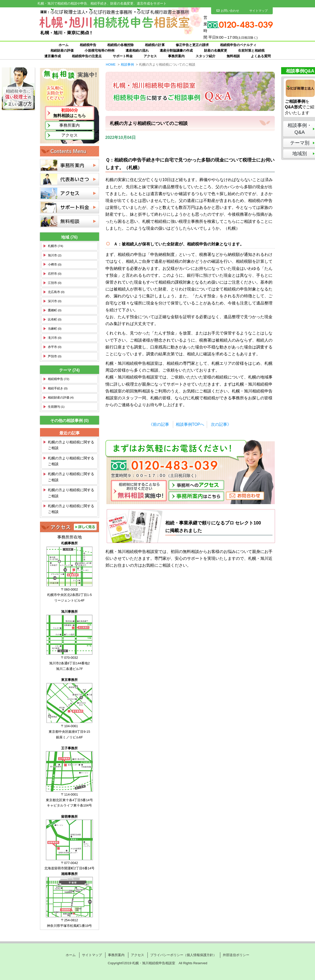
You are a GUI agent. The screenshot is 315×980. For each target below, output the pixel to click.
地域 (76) (69, 237)
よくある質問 (261, 56)
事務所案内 (176, 56)
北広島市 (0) (56, 292)
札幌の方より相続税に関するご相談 (71, 445)
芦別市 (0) (55, 356)
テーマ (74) (69, 370)
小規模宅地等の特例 (99, 50)
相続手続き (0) (58, 388)
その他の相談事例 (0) (70, 421)
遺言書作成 (53, 56)
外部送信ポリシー (236, 955)
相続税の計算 (155, 45)
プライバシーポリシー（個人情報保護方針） (183, 955)
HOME (111, 64)
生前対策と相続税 (251, 50)
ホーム (64, 45)
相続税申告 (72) (59, 379)
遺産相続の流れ (137, 50)
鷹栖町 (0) (55, 310)
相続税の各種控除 (120, 45)
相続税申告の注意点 (87, 56)
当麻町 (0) (55, 329)
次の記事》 (221, 424)
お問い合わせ (228, 11)
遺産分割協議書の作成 (176, 50)
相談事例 (127, 64)
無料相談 (233, 56)
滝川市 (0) (55, 338)
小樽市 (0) (55, 265)
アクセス (150, 56)
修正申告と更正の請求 (192, 45)
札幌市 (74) (56, 246)
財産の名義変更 (216, 50)
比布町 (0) (55, 319)
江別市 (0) (55, 283)
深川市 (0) (55, 301)
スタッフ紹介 (206, 56)
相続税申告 (88, 45)
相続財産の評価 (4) (61, 398)
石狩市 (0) (55, 274)
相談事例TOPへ (190, 424)
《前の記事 (159, 424)
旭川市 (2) (55, 255)
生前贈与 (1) (56, 407)
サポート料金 (123, 56)
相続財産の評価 (62, 50)
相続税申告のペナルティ (238, 45)
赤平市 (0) (55, 347)
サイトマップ (258, 11)
